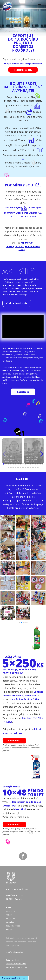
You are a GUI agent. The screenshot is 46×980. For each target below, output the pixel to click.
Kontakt (9, 929)
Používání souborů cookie (17, 967)
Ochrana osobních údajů (16, 964)
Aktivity (9, 915)
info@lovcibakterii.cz (15, 952)
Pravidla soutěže (13, 926)
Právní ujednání (13, 960)
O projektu (11, 911)
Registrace (11, 918)
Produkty (10, 922)
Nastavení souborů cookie (14, 978)
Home (9, 907)
